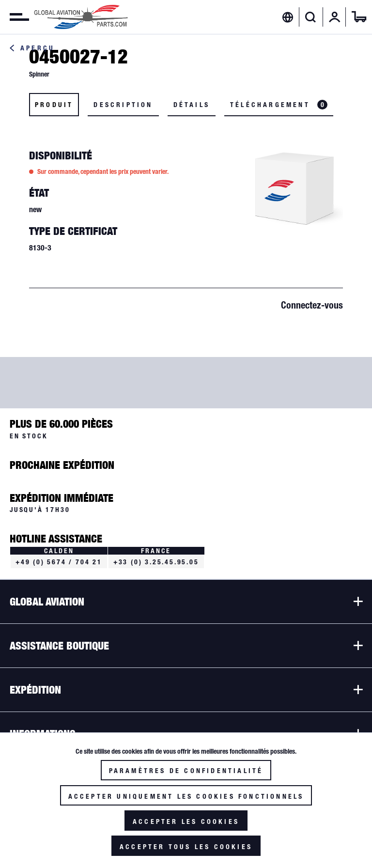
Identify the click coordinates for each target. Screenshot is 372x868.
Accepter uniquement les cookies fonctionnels (186, 796)
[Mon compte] (335, 17)
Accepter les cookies (186, 821)
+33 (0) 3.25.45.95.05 (156, 562)
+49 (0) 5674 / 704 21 (59, 562)
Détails (192, 105)
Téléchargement (279, 105)
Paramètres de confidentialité (186, 771)
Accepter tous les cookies (186, 847)
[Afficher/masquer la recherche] (311, 17)
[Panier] (359, 17)
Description (123, 105)
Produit (54, 105)
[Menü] (15, 17)
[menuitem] (15, 17)
